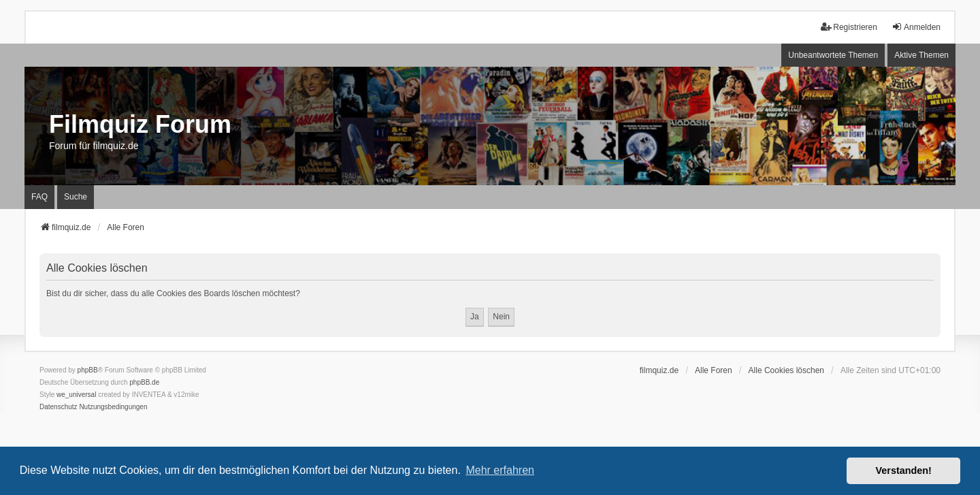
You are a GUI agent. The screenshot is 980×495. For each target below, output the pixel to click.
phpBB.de (144, 382)
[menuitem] (59, 407)
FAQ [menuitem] (39, 197)
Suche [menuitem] (76, 197)
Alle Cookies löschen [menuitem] (786, 370)
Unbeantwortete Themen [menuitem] (833, 55)
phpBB (88, 370)
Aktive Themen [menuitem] (921, 55)
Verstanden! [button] (904, 470)
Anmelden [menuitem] (916, 27)
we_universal (76, 395)
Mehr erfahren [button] (500, 470)
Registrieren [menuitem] (849, 27)
